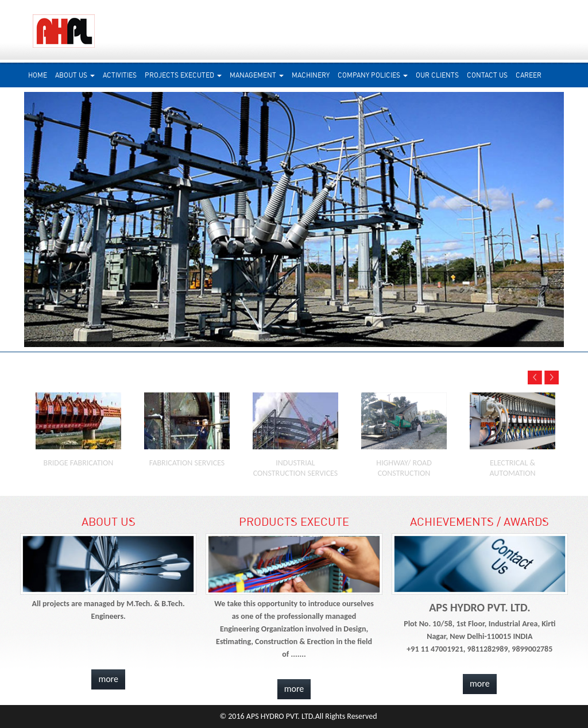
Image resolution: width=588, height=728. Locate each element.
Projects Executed (183, 75)
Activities (120, 75)
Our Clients (437, 75)
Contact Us (487, 75)
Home (38, 75)
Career (529, 75)
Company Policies (373, 75)
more (108, 679)
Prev (13, 218)
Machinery (311, 75)
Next (574, 218)
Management (257, 75)
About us (75, 75)
